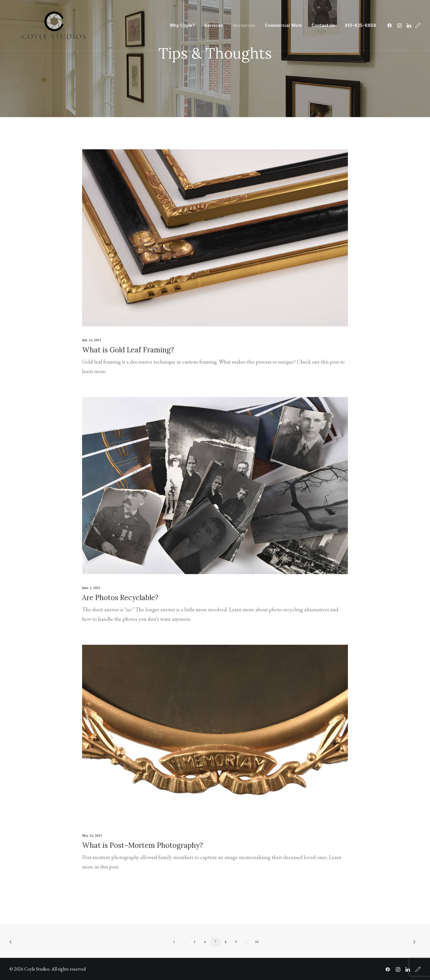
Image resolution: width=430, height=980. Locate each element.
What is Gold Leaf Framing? (128, 350)
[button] (391, 25)
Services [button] (214, 25)
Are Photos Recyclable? (120, 598)
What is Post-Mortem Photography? (142, 845)
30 (257, 942)
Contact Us (323, 25)
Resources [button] (244, 25)
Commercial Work (283, 25)
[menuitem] (182, 25)
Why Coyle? (182, 25)
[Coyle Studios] (54, 25)
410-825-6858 (360, 25)
